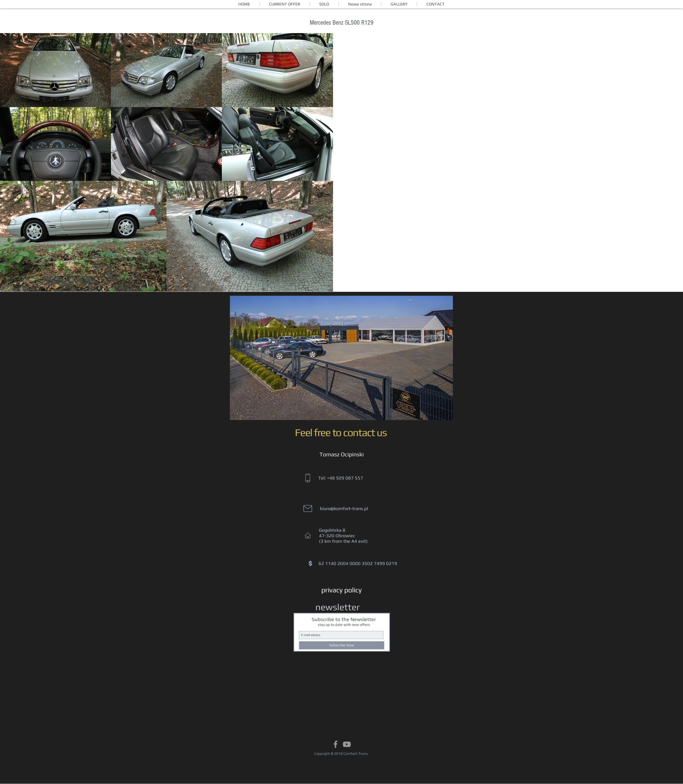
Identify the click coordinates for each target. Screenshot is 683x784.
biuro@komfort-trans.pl (344, 508)
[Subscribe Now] (342, 645)
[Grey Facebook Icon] (336, 744)
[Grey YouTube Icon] (347, 744)
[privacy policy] (341, 590)
